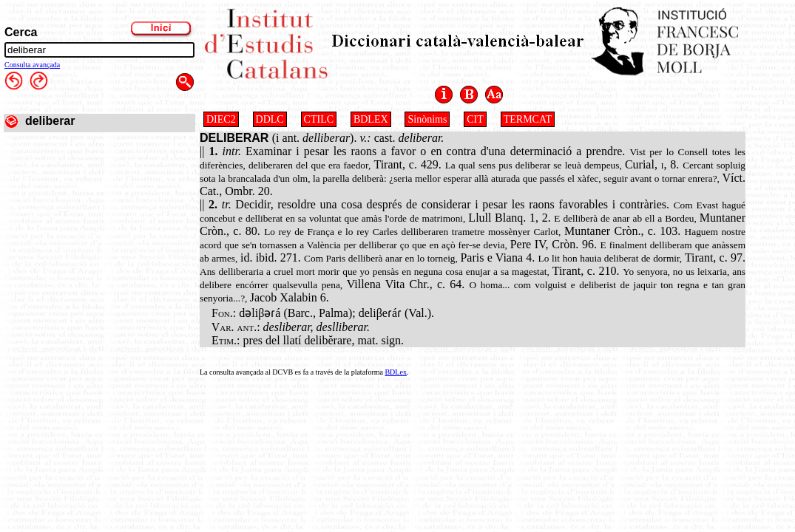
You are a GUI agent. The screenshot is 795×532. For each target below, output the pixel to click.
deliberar (50, 121)
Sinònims (427, 119)
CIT (475, 119)
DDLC (270, 119)
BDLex (395, 372)
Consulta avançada (32, 65)
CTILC (319, 119)
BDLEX (371, 119)
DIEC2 (221, 119)
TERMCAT (528, 119)
